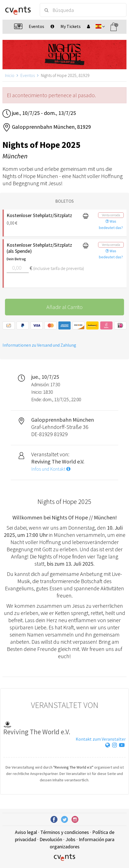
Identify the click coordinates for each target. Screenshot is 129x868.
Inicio (10, 75)
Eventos (28, 75)
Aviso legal (26, 832)
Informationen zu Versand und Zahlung (39, 345)
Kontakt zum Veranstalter (101, 739)
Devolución (51, 839)
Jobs (70, 839)
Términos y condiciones (65, 832)
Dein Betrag (16, 259)
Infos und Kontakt (51, 469)
